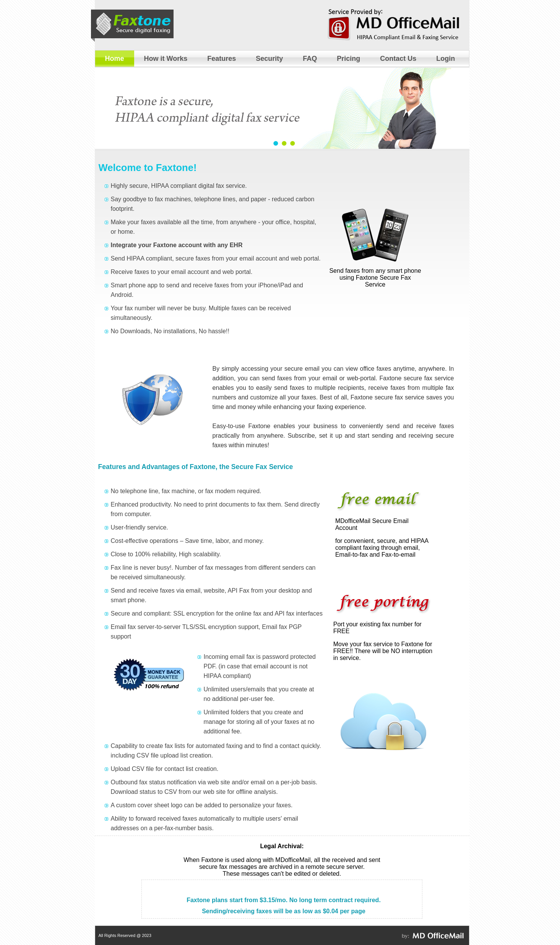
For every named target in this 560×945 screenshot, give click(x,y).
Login (446, 59)
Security (269, 59)
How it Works (166, 59)
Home (115, 59)
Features (222, 59)
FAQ (310, 59)
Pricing (348, 59)
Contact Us (398, 59)
